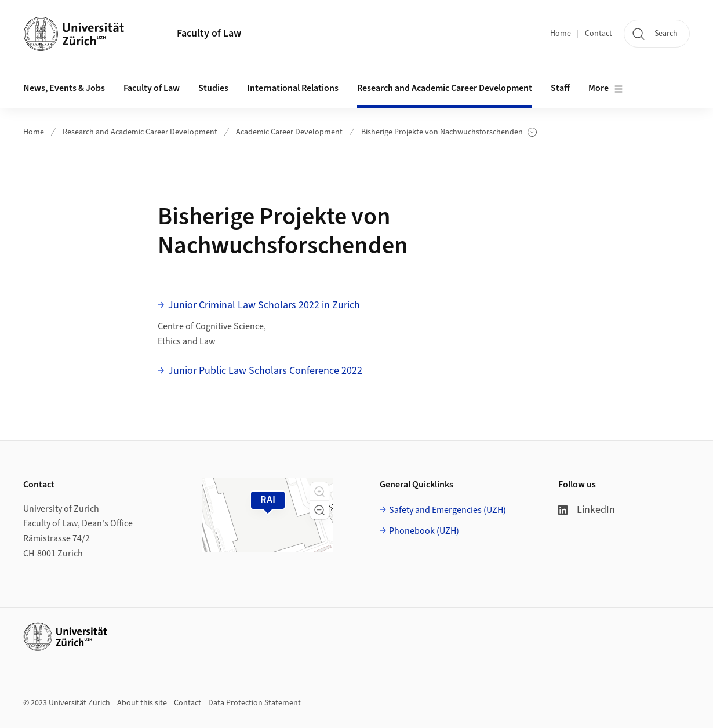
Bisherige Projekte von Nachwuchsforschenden (449, 132)
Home (561, 34)
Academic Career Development (289, 132)
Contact (599, 34)
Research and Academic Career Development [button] (445, 88)
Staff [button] (560, 88)
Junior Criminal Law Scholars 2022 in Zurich (264, 305)
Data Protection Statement (254, 703)
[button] (319, 492)
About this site (142, 703)
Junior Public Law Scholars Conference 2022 (265, 371)
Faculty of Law (209, 33)
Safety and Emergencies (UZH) (448, 510)
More (606, 89)
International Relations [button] (293, 88)
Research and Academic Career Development (140, 132)
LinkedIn (587, 510)
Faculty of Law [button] (152, 88)
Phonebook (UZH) (424, 531)
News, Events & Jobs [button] (64, 88)
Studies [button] (213, 88)
